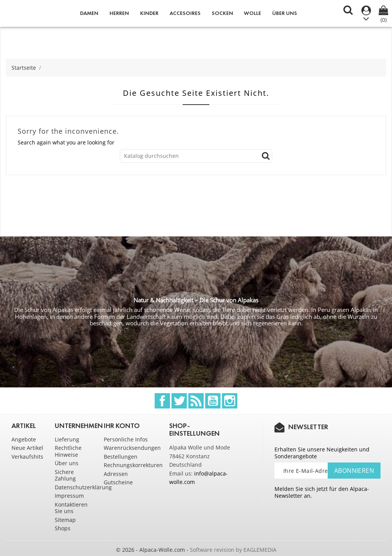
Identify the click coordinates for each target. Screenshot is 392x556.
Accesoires (185, 13)
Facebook (162, 401)
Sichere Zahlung (65, 475)
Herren (119, 13)
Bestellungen (121, 457)
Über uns (285, 13)
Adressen (116, 474)
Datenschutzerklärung (83, 487)
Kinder (149, 13)
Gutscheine (118, 482)
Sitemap (65, 520)
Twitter (179, 401)
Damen (89, 13)
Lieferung (67, 439)
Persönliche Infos (126, 439)
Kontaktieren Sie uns (71, 508)
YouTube (213, 401)
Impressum (69, 496)
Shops (63, 528)
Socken (222, 13)
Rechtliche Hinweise (68, 451)
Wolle (252, 13)
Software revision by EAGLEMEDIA (233, 550)
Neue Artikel (27, 448)
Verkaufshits (27, 457)
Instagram (230, 401)
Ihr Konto (122, 426)
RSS (196, 401)
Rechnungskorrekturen (133, 465)
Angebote (24, 439)
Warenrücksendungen (132, 448)
